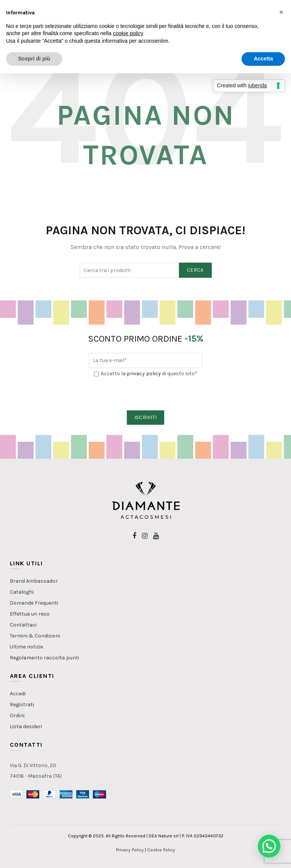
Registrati (22, 705)
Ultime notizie (26, 647)
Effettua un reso (30, 614)
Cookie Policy (161, 850)
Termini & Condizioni (35, 636)
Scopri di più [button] (34, 59)
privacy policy (144, 374)
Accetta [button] (263, 59)
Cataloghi (22, 592)
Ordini (17, 716)
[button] (269, 846)
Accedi (18, 694)
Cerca (195, 270)
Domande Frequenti (34, 603)
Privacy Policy (130, 850)
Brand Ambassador (34, 581)
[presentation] (146, 394)
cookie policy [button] (128, 33)
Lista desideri (26, 726)
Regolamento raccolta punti (45, 658)
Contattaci (23, 625)
